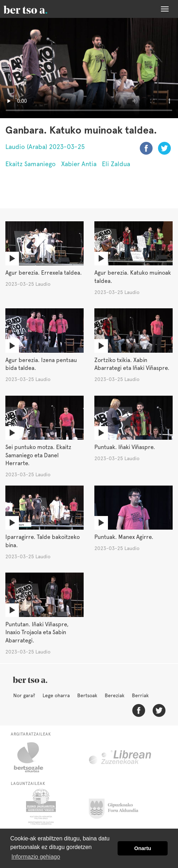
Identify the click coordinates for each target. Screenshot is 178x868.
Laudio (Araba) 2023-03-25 (45, 147)
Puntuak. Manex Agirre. (124, 537)
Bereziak (115, 695)
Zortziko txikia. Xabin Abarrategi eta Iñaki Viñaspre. (132, 364)
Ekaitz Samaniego (31, 164)
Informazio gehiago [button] (36, 857)
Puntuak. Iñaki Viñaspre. (125, 447)
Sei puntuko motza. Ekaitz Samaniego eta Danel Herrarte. (38, 455)
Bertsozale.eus (33, 757)
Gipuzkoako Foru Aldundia (118, 807)
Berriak (140, 695)
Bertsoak (87, 695)
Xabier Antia (79, 164)
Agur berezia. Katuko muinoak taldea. (133, 277)
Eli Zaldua (116, 164)
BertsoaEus (36, 9)
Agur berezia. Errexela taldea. (44, 273)
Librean (120, 757)
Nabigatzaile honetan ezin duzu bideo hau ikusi (89, 68)
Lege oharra (56, 695)
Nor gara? (24, 695)
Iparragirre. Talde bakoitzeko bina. (43, 541)
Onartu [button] (143, 848)
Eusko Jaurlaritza (40, 807)
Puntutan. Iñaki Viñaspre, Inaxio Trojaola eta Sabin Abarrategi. (37, 633)
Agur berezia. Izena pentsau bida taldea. (41, 364)
